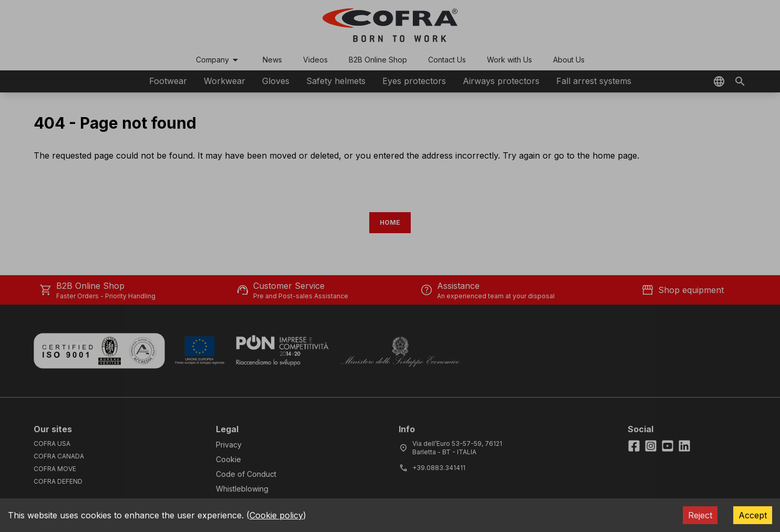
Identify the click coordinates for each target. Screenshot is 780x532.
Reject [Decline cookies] (700, 515)
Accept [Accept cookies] (753, 515)
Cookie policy (276, 515)
